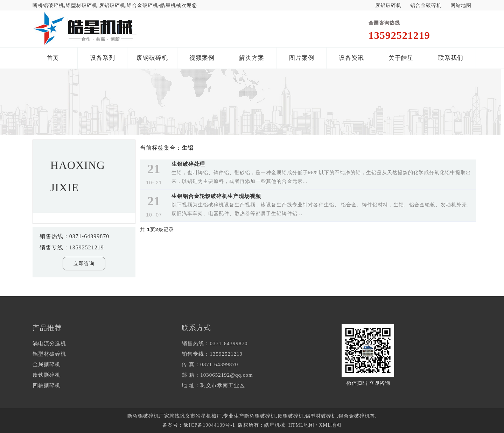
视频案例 (202, 58)
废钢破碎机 (152, 58)
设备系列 (103, 58)
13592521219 (399, 35)
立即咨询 (84, 263)
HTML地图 (301, 425)
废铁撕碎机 (47, 375)
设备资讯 (351, 58)
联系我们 (451, 58)
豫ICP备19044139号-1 (209, 425)
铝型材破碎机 (49, 354)
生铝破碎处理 (188, 164)
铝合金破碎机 (426, 5)
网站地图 (461, 5)
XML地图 (330, 425)
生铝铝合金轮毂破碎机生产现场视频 (216, 196)
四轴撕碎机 (47, 385)
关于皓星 (401, 58)
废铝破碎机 (388, 5)
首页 (53, 58)
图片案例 (302, 58)
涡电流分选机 (49, 343)
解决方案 (252, 58)
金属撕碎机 (47, 364)
